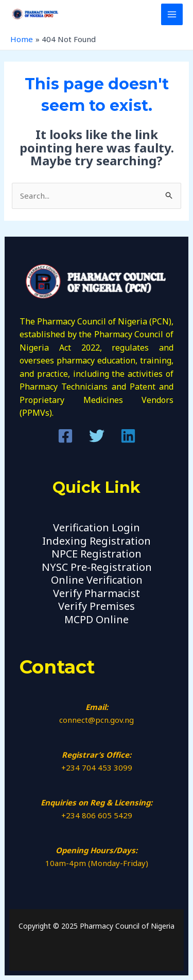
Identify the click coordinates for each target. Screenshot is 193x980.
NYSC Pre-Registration (97, 567)
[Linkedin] (128, 436)
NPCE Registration (97, 554)
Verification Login (97, 527)
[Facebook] (65, 436)
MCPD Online (97, 619)
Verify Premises (97, 606)
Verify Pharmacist (97, 593)
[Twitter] (97, 436)
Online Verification (97, 580)
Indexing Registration (97, 541)
